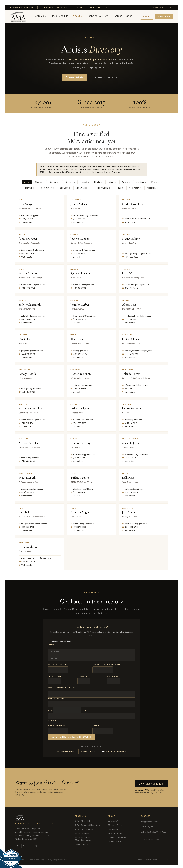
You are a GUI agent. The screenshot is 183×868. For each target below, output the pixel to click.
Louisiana (140, 182)
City (50, 708)
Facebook (83, 675)
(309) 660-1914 (78, 288)
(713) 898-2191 (78, 492)
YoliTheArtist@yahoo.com (82, 454)
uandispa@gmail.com (132, 420)
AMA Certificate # (58, 664)
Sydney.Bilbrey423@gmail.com (136, 253)
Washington (134, 188)
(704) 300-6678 (130, 458)
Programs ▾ (39, 16)
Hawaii (85, 182)
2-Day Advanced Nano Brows (88, 823)
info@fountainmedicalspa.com (33, 524)
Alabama (40, 182)
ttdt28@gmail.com (79, 351)
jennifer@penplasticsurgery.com (137, 351)
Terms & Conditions (153, 857)
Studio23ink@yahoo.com (82, 524)
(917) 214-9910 (130, 423)
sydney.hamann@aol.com (82, 285)
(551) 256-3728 (130, 388)
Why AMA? (113, 819)
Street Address (56, 697)
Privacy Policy (136, 857)
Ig (30, 844)
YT (171, 8)
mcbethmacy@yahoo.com (31, 489)
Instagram (113, 675)
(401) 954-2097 (27, 253)
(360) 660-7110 (130, 527)
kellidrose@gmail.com (133, 489)
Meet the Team (115, 823)
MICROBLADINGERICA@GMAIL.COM (35, 558)
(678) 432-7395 (130, 222)
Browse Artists (75, 77)
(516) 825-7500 (27, 423)
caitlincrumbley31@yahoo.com (136, 219)
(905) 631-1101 (26, 219)
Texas (118, 188)
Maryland (32, 188)
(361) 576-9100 (27, 527)
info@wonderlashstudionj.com (136, 385)
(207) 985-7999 (79, 354)
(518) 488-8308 (27, 461)
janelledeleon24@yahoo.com (84, 215)
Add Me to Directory (105, 77)
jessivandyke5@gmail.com (134, 524)
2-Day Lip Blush (82, 831)
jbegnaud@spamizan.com (31, 351)
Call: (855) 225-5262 (54, 8)
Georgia (71, 182)
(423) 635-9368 (130, 257)
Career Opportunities (117, 835)
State (84, 708)
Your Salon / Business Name (108, 664)
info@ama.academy (22, 8)
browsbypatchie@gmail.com (32, 285)
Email (96, 724)
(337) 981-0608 (27, 354)
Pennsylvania (102, 188)
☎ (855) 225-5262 (88, 749)
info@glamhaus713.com (82, 489)
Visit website (25, 222)
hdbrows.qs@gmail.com (82, 385)
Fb (24, 844)
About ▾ (77, 16)
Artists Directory (115, 831)
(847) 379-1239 (27, 319)
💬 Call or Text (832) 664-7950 (114, 749)
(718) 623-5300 (78, 423)
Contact (117, 16)
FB (162, 8)
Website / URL (55, 675)
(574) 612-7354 (130, 288)
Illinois (98, 182)
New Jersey (49, 188)
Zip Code (52, 719)
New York (65, 188)
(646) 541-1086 (78, 458)
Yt (36, 844)
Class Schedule (60, 16)
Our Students (114, 827)
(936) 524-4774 (130, 492)
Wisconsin (151, 188)
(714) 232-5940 (78, 219)
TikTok (154, 8)
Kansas (125, 182)
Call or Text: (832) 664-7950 (92, 8)
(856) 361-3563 (78, 388)
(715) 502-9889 (27, 562)
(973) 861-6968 (27, 392)
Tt (18, 844)
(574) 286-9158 (78, 319)
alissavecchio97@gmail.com (32, 420)
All (28, 182)
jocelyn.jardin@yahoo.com (31, 250)
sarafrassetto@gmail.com (31, 215)
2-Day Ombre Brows (84, 827)
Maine (154, 182)
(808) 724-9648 (27, 288)
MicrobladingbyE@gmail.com (136, 285)
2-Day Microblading (84, 819)
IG (166, 8)
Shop (129, 16)
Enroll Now (164, 17)
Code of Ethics (115, 839)
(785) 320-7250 (130, 319)
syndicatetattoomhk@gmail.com (137, 316)
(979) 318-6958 (78, 527)
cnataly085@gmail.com (30, 388)
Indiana (112, 182)
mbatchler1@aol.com (29, 458)
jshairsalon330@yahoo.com (135, 454)
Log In (147, 17)
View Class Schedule (151, 781)
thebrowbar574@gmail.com (83, 316)
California (56, 182)
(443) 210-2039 (130, 354)
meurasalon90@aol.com (82, 420)
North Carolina (83, 188)
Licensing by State (97, 16)
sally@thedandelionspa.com (32, 316)
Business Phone (56, 724)
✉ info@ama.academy (66, 749)
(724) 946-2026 (27, 492)
